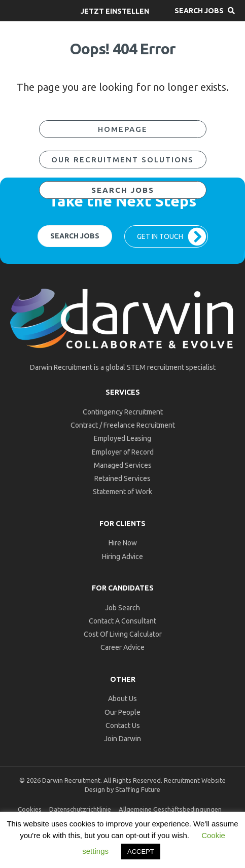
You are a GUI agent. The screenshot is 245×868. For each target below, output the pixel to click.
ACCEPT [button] (141, 852)
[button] (115, 11)
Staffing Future (138, 789)
